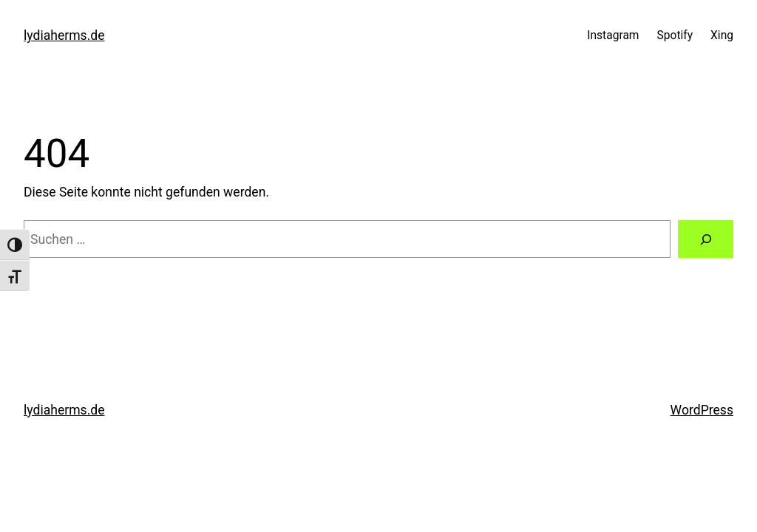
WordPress (702, 410)
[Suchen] (706, 239)
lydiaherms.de (64, 35)
